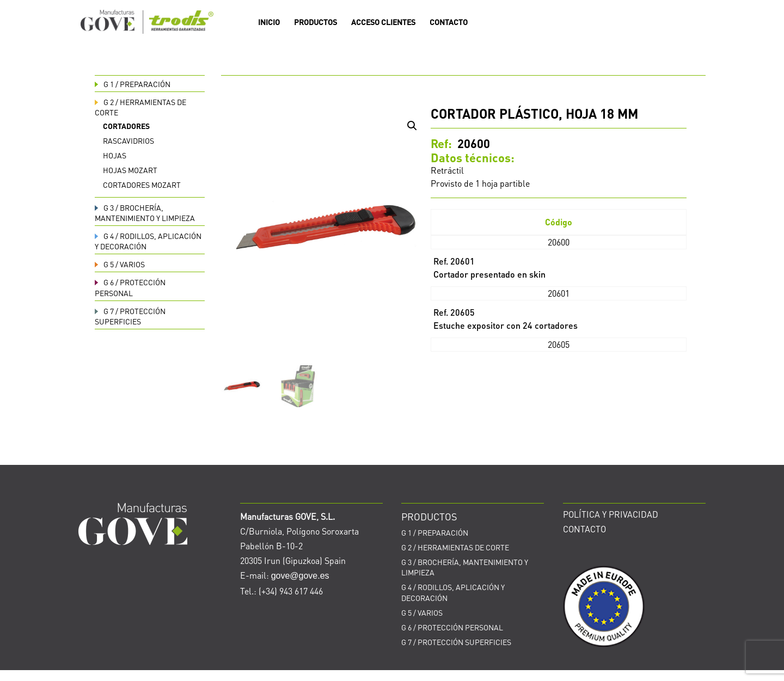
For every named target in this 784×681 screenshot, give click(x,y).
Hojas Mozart (130, 170)
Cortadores (126, 126)
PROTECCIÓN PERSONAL (130, 287)
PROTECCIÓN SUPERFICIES (130, 316)
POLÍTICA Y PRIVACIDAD (611, 514)
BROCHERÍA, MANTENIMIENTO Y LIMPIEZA (145, 213)
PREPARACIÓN (133, 84)
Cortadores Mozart (142, 185)
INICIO (269, 22)
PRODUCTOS (316, 22)
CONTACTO (449, 22)
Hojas (115, 155)
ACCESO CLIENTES (383, 22)
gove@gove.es (300, 576)
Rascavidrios (128, 140)
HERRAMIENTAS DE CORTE (455, 547)
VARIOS (120, 264)
